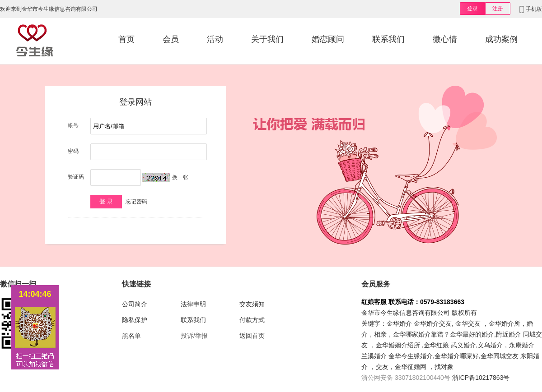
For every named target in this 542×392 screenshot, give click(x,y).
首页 (126, 39)
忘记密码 (136, 202)
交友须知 (252, 304)
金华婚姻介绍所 (398, 345)
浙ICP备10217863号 (481, 378)
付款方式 (252, 320)
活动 (215, 39)
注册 (498, 9)
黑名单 (131, 336)
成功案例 (501, 39)
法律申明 (193, 304)
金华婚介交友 (433, 323)
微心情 (445, 39)
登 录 (106, 201)
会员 (171, 39)
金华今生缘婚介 (411, 356)
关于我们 (267, 39)
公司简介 (135, 304)
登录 (472, 9)
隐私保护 (135, 320)
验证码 (76, 177)
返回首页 (252, 336)
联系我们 (388, 39)
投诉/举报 (194, 336)
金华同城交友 (500, 356)
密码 (73, 151)
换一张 (180, 177)
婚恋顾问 (328, 39)
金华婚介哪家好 (457, 356)
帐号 (73, 125)
